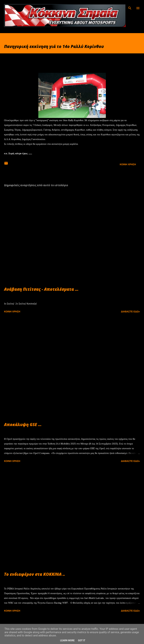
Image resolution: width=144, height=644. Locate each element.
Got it (82, 640)
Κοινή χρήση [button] (128, 164)
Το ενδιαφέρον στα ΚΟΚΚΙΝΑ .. (35, 574)
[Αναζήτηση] (130, 6)
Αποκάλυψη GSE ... (23, 424)
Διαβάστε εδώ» (130, 312)
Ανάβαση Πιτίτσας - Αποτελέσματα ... (41, 289)
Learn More (67, 640)
